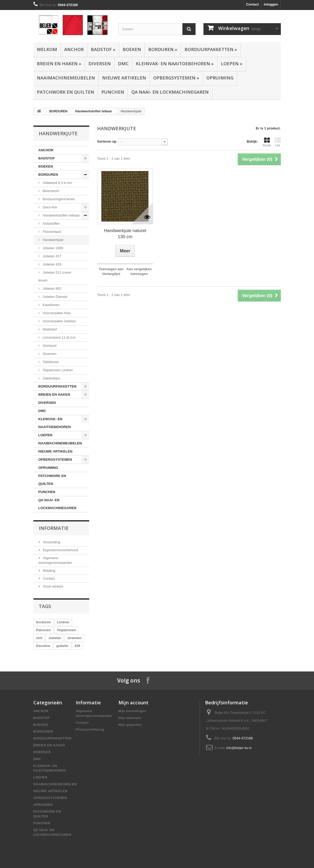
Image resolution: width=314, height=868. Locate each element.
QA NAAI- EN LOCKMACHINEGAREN (170, 92)
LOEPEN (232, 64)
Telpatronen (66, 630)
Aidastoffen (51, 224)
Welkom (47, 49)
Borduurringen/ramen (58, 199)
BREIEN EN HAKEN (59, 64)
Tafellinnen (51, 362)
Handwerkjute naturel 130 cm (125, 234)
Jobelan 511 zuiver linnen (55, 276)
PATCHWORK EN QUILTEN (66, 92)
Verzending (51, 542)
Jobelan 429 (52, 264)
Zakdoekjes (51, 378)
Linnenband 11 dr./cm (59, 337)
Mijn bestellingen (132, 711)
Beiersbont (51, 191)
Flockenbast (52, 232)
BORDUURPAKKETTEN (211, 49)
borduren (44, 622)
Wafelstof (49, 329)
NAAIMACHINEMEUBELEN (66, 78)
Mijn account (133, 703)
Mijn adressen (130, 718)
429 (77, 646)
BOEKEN (132, 49)
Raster (267, 142)
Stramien (49, 354)
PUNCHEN (113, 92)
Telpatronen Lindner (58, 370)
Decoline (43, 646)
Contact (252, 4)
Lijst (278, 142)
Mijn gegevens (130, 725)
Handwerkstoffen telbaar (94, 111)
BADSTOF (103, 49)
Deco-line (50, 207)
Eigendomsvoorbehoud (60, 550)
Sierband (49, 346)
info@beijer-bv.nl (239, 748)
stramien (74, 638)
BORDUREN (163, 49)
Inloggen (271, 4)
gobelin (62, 646)
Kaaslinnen (51, 305)
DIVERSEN (100, 64)
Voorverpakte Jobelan (59, 321)
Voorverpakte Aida (56, 313)
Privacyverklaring (90, 729)
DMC (123, 64)
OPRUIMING (220, 78)
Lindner (63, 622)
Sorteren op (107, 141)
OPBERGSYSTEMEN (176, 78)
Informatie (54, 528)
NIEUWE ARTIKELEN (124, 78)
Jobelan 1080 (53, 248)
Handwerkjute (53, 240)
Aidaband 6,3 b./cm (57, 183)
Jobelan (55, 638)
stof (39, 638)
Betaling (49, 571)
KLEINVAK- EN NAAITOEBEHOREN (175, 64)
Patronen (43, 630)
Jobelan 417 (52, 256)
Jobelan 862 (52, 289)
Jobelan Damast (55, 297)
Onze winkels (53, 586)
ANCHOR (74, 49)
